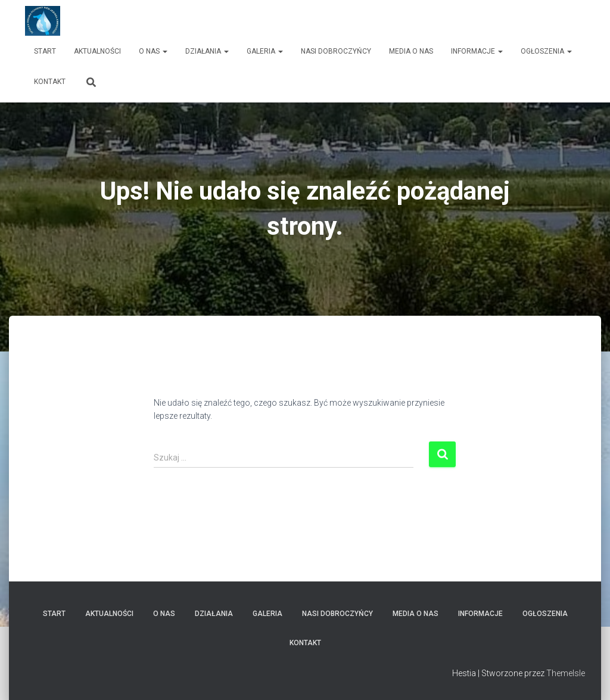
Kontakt (50, 82)
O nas (153, 51)
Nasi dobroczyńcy (336, 51)
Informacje (477, 51)
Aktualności (97, 51)
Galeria (265, 51)
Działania (207, 51)
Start (45, 51)
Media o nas (411, 51)
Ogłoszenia (546, 51)
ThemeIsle (566, 673)
